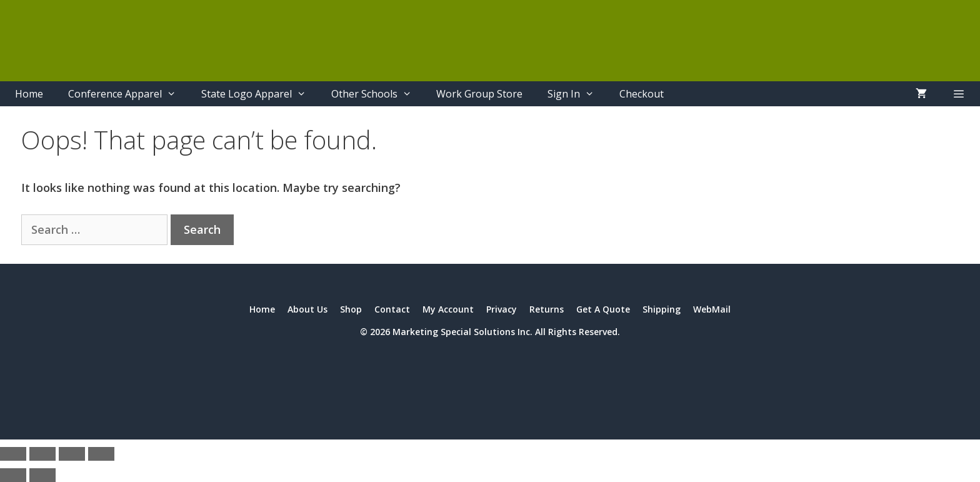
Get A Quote (603, 309)
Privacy (502, 309)
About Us (307, 309)
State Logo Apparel (260, 94)
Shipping (662, 309)
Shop (351, 309)
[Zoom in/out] (13, 454)
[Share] (72, 454)
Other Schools (378, 94)
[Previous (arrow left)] (13, 475)
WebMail (712, 309)
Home (29, 94)
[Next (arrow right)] (42, 475)
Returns (547, 309)
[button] (958, 94)
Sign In (577, 94)
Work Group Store (479, 94)
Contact (392, 309)
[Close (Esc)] (101, 454)
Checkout (642, 94)
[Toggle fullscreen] (42, 454)
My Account (448, 309)
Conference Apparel (128, 94)
